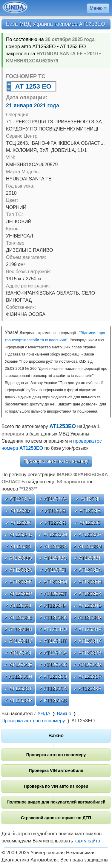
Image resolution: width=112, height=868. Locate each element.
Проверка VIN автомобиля (56, 770)
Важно (56, 736)
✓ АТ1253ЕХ (88, 594)
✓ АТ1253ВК (53, 547)
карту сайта (87, 841)
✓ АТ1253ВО (18, 558)
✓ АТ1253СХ (53, 689)
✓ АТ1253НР (87, 629)
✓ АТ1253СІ (18, 653)
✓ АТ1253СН (18, 677)
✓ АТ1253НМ (87, 618)
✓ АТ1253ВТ (88, 558)
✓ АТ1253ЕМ (53, 582)
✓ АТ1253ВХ (18, 570)
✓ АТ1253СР (87, 677)
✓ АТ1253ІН (53, 523)
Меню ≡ (98, 8)
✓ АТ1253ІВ (53, 511)
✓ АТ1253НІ (18, 606)
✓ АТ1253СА (53, 653)
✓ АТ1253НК (53, 618)
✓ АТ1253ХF (87, 689)
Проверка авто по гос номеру (56, 461)
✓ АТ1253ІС (87, 523)
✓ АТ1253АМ (53, 535)
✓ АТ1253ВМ (87, 547)
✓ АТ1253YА (53, 499)
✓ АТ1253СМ (87, 665)
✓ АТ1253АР (88, 535)
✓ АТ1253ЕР (18, 594)
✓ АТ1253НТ (53, 641)
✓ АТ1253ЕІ (53, 570)
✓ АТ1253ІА (18, 511)
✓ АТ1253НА (53, 606)
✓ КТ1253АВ (53, 700)
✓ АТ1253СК (53, 665)
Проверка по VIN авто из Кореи (56, 786)
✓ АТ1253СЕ (18, 665)
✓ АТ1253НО (53, 629)
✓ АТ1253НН (18, 629)
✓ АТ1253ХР (18, 700)
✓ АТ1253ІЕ (87, 511)
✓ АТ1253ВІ (18, 547)
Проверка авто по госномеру (56, 755)
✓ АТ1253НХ (87, 641)
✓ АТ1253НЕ (18, 618)
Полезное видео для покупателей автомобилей (56, 802)
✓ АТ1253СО (53, 677)
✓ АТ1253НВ (87, 606)
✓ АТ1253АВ (18, 535)
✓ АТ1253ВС (53, 558)
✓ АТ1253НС (18, 641)
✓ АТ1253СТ (18, 689)
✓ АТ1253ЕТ (53, 594)
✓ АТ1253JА (18, 499)
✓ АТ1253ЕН (87, 582)
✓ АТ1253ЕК (18, 582)
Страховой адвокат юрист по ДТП (56, 818)
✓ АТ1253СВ (87, 653)
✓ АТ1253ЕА (88, 570)
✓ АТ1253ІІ (87, 499)
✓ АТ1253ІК (18, 523)
